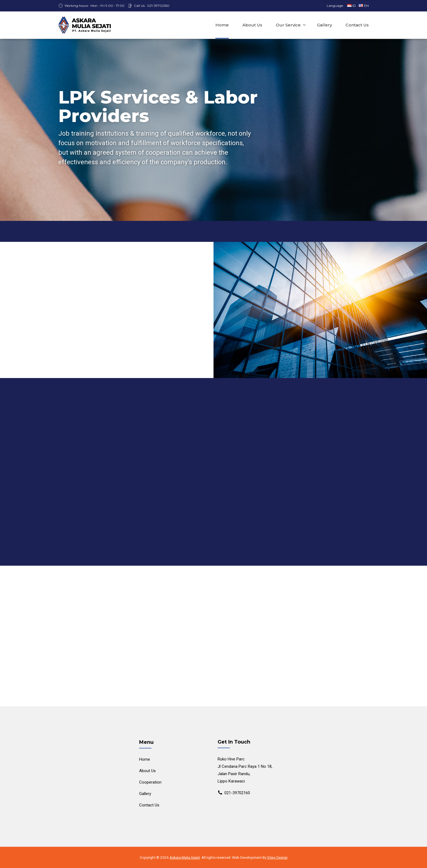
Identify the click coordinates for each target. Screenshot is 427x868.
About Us (252, 25)
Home (222, 25)
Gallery (324, 25)
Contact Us (357, 25)
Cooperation (150, 782)
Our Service (288, 25)
